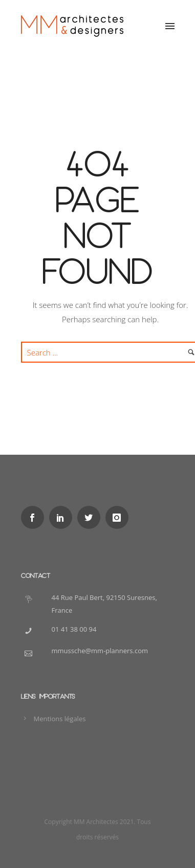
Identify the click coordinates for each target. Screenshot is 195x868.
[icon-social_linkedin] (63, 517)
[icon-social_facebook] (35, 517)
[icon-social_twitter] (91, 517)
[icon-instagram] (120, 517)
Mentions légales (60, 719)
